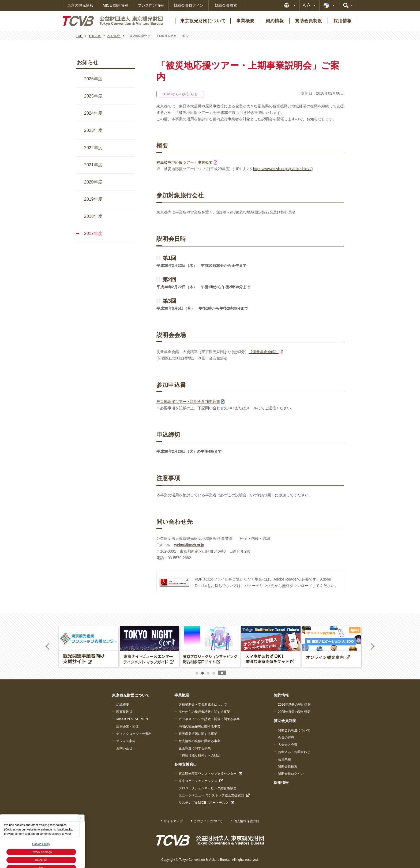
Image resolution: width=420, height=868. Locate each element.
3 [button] (208, 673)
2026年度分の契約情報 (295, 705)
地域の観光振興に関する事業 (200, 727)
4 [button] (214, 673)
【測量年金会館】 (264, 352)
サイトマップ (173, 821)
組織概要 (123, 705)
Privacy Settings (41, 852)
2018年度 (93, 216)
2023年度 (93, 130)
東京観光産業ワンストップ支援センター (208, 774)
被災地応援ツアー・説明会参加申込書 (188, 402)
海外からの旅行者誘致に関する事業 (204, 712)
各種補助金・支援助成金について (203, 705)
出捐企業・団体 (127, 727)
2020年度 (93, 182)
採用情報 (281, 783)
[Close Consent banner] (81, 818)
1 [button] (197, 673)
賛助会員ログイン (189, 5)
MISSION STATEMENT (133, 719)
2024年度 (93, 113)
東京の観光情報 (80, 5)
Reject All (41, 860)
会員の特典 (286, 738)
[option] (89, 646)
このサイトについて (208, 821)
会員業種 (284, 759)
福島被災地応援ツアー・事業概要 (185, 162)
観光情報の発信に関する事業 (200, 741)
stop (222, 673)
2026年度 (93, 79)
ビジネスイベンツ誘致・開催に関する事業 (209, 719)
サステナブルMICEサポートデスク (204, 803)
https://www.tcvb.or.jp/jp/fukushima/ (282, 169)
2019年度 (93, 199)
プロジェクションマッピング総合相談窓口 (209, 788)
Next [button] (372, 646)
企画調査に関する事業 (195, 748)
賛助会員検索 (226, 5)
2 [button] (202, 673)
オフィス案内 (126, 741)
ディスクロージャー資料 (134, 734)
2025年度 (93, 96)
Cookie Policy (41, 844)
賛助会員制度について (294, 730)
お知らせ (88, 62)
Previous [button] (48, 646)
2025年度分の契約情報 (295, 712)
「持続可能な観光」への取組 (200, 755)
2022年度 (93, 148)
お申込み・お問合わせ (294, 752)
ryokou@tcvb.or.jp (189, 545)
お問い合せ (124, 748)
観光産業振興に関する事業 (198, 734)
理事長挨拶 (124, 712)
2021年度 (93, 165)
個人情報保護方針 (246, 821)
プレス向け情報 (151, 5)
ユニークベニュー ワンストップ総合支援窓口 (211, 795)
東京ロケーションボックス (198, 781)
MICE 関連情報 (116, 5)
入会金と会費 (288, 745)
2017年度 (93, 233)
